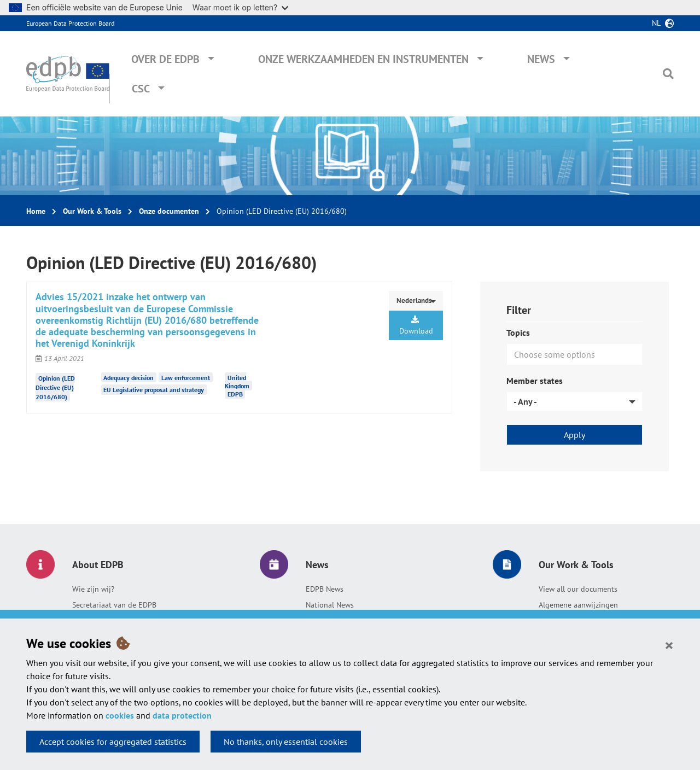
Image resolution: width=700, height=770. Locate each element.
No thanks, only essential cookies (286, 742)
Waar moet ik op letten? (240, 7)
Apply (574, 435)
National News (330, 605)
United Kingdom (237, 382)
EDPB (235, 394)
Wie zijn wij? (93, 589)
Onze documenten (169, 211)
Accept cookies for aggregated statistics (113, 742)
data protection (182, 715)
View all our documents (578, 589)
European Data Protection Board (70, 23)
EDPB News (325, 589)
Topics (518, 332)
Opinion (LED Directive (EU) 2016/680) (55, 387)
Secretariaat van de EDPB (114, 605)
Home (36, 211)
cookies (120, 715)
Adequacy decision (129, 378)
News (541, 59)
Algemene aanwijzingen (578, 605)
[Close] (669, 645)
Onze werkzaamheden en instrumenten (363, 59)
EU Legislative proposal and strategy (154, 390)
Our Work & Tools (92, 211)
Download (416, 326)
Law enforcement (186, 378)
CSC (141, 89)
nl (656, 23)
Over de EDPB (165, 59)
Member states (535, 381)
